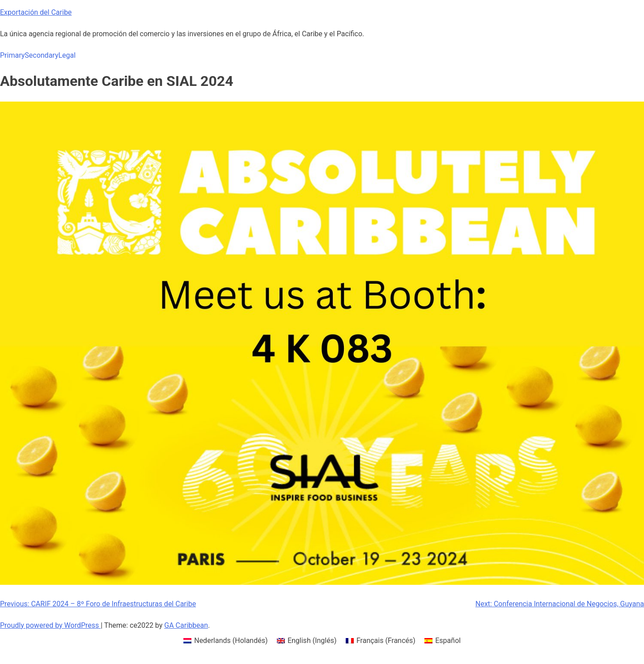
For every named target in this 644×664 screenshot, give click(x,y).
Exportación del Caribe (36, 12)
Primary (12, 55)
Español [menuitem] (448, 641)
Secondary (41, 55)
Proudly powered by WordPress (50, 625)
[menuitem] (226, 641)
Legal (67, 55)
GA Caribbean (186, 625)
